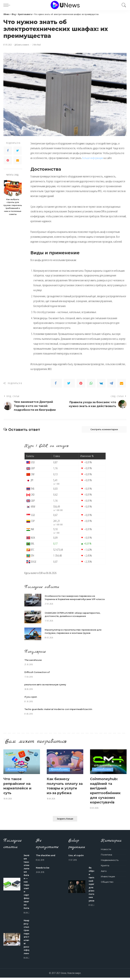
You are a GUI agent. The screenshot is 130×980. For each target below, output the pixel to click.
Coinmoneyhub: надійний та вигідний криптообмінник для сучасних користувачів (107, 793)
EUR (41, 574)
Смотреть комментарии (102, 430)
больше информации (93, 158)
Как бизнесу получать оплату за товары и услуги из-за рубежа (64, 791)
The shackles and (47, 858)
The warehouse (34, 663)
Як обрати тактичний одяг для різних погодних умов (93, 886)
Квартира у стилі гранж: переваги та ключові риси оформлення (28, 939)
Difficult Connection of (38, 676)
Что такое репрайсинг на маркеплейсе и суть (19, 789)
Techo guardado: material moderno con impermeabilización (61, 712)
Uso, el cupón (76, 858)
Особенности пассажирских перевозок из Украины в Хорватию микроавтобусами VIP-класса (72, 600)
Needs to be (43, 870)
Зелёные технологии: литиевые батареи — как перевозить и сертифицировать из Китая (28, 884)
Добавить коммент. (22, 45)
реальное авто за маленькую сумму (47, 688)
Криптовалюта (16, 773)
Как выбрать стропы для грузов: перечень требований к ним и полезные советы (13, 207)
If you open (31, 700)
